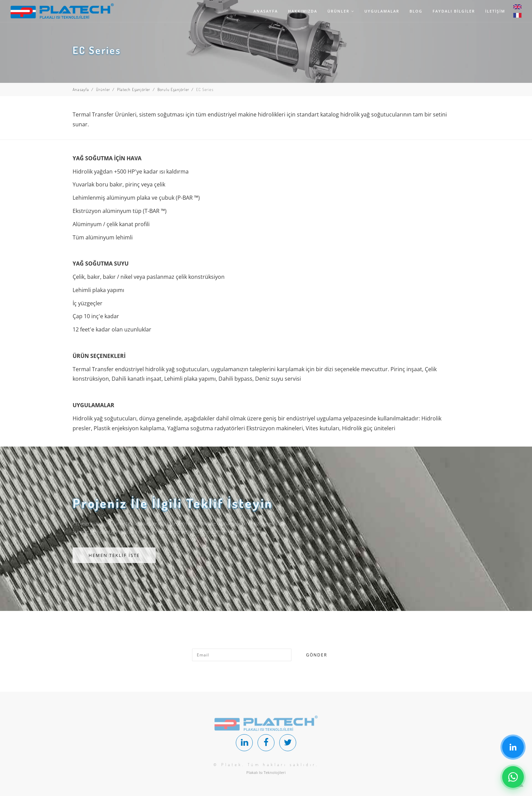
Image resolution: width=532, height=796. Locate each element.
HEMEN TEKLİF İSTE (114, 555)
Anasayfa (81, 89)
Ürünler (103, 89)
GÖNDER (317, 655)
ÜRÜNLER (341, 11)
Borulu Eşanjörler (173, 89)
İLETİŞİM (495, 11)
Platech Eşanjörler (134, 89)
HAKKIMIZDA (303, 11)
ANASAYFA (266, 11)
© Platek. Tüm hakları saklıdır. (266, 765)
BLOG (416, 11)
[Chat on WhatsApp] (513, 777)
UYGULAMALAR (382, 11)
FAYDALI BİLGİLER (454, 11)
